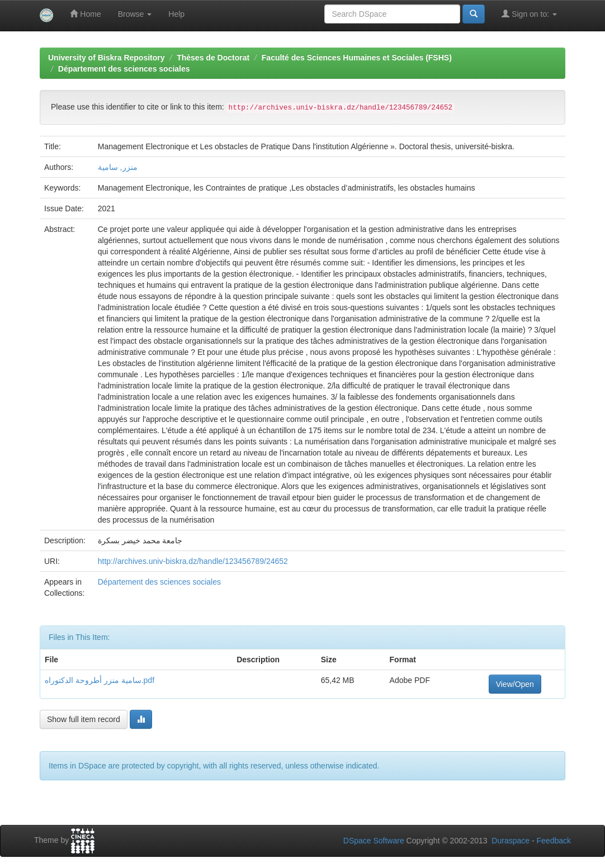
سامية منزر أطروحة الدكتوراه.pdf (100, 680)
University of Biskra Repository (107, 58)
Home (85, 14)
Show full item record (84, 719)
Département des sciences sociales (124, 69)
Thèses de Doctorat (213, 58)
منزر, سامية (118, 167)
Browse (135, 14)
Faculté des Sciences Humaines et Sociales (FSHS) (357, 58)
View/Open (515, 684)
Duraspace (511, 841)
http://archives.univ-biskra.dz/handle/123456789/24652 (193, 561)
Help (176, 14)
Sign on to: (529, 14)
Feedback (554, 841)
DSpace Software (374, 841)
